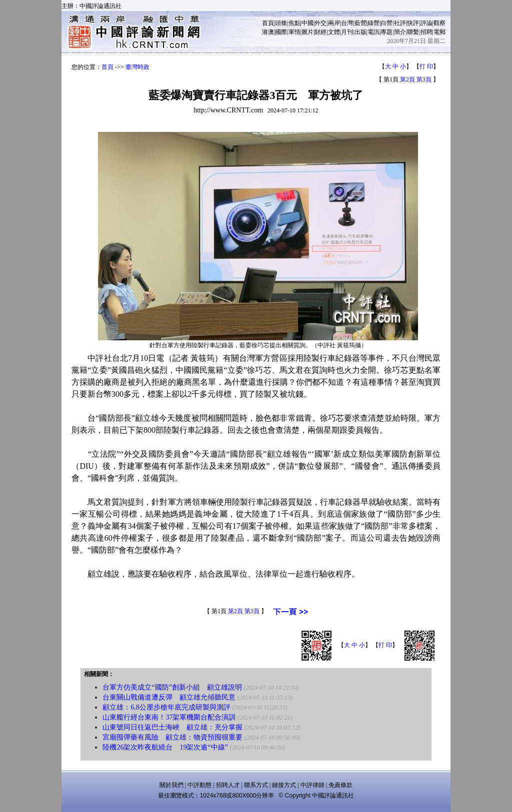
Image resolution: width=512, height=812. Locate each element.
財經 (320, 32)
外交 (320, 23)
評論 (426, 23)
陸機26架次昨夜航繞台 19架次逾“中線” (165, 747)
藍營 (360, 23)
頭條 (281, 23)
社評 (400, 23)
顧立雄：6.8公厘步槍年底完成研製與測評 (166, 707)
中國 (307, 23)
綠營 (373, 23)
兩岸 (334, 23)
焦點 (294, 23)
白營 (386, 23)
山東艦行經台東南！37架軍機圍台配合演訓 (169, 717)
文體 (334, 32)
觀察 (439, 23)
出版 (360, 32)
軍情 (294, 32)
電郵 (439, 32)
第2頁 (407, 79)
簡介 (400, 32)
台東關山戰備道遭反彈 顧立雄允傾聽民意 (169, 697)
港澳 (268, 32)
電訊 (373, 32)
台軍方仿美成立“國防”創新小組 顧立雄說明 (172, 687)
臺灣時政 (137, 67)
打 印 (426, 66)
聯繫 (413, 32)
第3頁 (424, 79)
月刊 (347, 32)
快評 (413, 23)
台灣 (347, 23)
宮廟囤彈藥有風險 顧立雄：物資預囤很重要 (172, 737)
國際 (281, 32)
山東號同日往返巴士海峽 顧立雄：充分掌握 (172, 727)
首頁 (268, 23)
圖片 (307, 32)
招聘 (426, 32)
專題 (386, 32)
